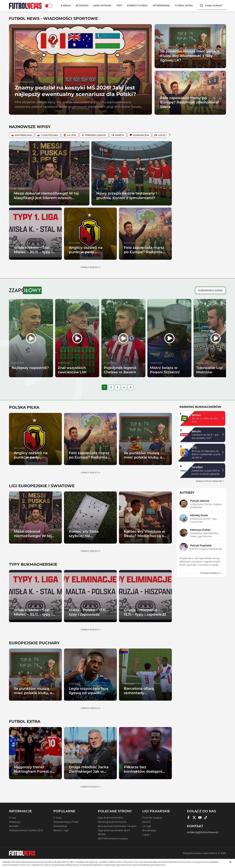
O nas (12, 818)
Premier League (94, 135)
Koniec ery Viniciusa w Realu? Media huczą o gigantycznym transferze (145, 538)
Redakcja (15, 822)
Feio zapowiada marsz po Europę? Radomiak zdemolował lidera (189, 102)
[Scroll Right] (169, 135)
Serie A (118, 135)
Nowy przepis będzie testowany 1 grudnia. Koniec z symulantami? (127, 196)
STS (194, 448)
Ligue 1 (161, 135)
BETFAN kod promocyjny (113, 839)
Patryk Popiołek (201, 545)
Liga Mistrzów (204, 536)
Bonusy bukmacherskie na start (117, 826)
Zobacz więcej (90, 267)
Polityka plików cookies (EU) (26, 830)
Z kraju (66, 6)
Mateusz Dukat (200, 530)
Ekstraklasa (22, 135)
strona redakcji (211, 573)
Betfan (196, 415)
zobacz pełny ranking (210, 481)
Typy (119, 6)
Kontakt (14, 826)
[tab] (104, 387)
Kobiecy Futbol (137, 6)
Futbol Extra (184, 6)
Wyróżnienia (161, 6)
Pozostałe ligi (215, 549)
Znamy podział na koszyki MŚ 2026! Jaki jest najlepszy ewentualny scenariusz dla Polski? (75, 91)
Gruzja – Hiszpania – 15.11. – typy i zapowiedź (145, 612)
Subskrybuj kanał (210, 290)
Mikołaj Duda (199, 515)
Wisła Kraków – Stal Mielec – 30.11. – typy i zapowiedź (33, 252)
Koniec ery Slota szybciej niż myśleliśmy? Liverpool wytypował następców (90, 538)
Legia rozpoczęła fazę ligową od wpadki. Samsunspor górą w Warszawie (89, 695)
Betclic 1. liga (210, 519)
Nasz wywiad (102, 6)
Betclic (196, 431)
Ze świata (82, 6)
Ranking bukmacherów (112, 822)
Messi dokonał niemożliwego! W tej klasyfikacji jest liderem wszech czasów (46, 198)
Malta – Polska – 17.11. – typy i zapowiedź (89, 612)
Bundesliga (139, 135)
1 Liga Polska (48, 135)
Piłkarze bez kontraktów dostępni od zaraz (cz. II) (143, 772)
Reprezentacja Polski (66, 822)
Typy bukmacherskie (110, 818)
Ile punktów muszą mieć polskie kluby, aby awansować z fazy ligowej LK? (190, 56)
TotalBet (197, 467)
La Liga (70, 135)
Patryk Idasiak (200, 501)
